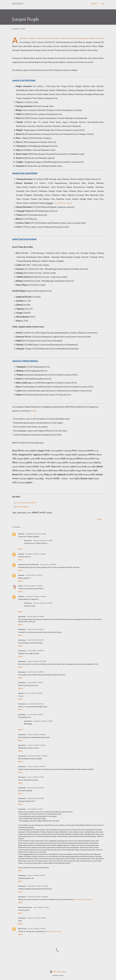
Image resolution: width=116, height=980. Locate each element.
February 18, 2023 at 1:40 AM (43, 540)
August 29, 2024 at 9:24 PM (36, 875)
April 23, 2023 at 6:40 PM (36, 672)
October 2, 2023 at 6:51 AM (36, 745)
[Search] (94, 4)
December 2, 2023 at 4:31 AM (43, 721)
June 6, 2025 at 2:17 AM (41, 907)
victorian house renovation (83, 899)
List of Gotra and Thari (26, 503)
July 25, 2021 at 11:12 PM (34, 575)
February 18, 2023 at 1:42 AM (43, 603)
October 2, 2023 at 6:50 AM (36, 735)
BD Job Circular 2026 (53, 931)
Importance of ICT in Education (28, 564)
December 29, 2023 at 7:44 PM (37, 756)
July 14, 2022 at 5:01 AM (35, 640)
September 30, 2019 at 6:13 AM (36, 534)
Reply (20, 549)
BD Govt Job (22, 929)
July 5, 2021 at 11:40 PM (48, 564)
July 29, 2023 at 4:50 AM (35, 714)
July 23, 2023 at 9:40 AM (35, 683)
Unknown (21, 534)
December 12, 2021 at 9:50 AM (36, 596)
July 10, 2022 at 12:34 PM (36, 629)
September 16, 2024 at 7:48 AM (38, 886)
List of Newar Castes (63, 203)
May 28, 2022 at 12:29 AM (36, 616)
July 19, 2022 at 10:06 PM (36, 651)
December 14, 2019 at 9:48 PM (36, 554)
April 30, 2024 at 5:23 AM (36, 798)
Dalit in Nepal (22, 507)
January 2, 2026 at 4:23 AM (37, 929)
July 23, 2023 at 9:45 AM (35, 704)
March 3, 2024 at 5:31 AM (36, 777)
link (34, 411)
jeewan (20, 586)
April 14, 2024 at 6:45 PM (36, 788)
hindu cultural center (25, 907)
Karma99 (18, 4)
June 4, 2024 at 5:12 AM (35, 809)
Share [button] (99, 519)
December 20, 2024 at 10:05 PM (38, 897)
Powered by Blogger (58, 972)
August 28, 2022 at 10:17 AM (37, 661)
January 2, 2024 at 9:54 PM (36, 766)
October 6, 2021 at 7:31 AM (33, 586)
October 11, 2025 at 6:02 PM (37, 918)
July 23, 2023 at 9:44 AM (34, 693)
